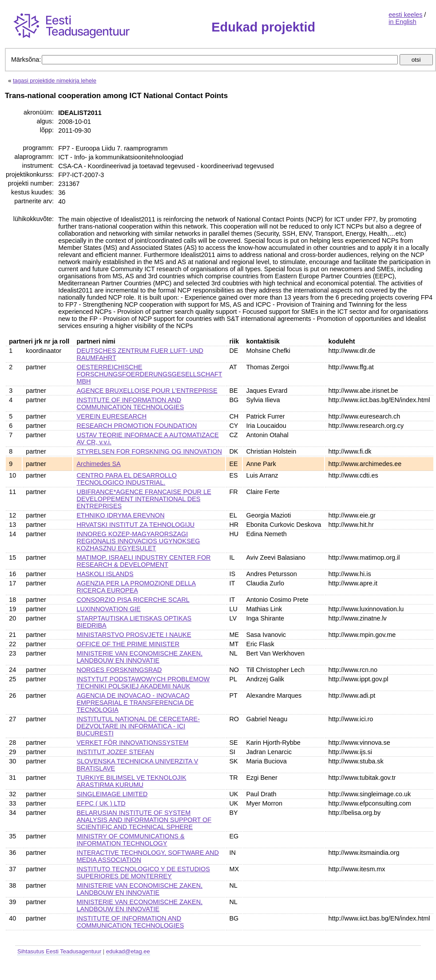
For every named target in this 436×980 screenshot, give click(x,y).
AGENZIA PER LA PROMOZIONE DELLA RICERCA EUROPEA (137, 587)
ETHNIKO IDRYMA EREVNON (121, 515)
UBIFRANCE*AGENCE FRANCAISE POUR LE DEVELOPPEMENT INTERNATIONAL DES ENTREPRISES (144, 499)
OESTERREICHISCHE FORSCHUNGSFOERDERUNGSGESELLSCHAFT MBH (150, 374)
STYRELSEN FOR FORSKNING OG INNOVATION (149, 451)
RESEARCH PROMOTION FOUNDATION (137, 426)
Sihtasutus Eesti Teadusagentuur (59, 951)
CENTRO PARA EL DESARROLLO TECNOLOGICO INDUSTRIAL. (127, 479)
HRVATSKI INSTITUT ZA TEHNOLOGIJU (136, 525)
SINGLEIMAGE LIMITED (112, 794)
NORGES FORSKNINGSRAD (119, 670)
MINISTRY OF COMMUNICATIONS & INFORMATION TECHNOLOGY (131, 840)
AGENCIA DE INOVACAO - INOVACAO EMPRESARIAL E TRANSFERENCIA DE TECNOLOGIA (135, 703)
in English (402, 22)
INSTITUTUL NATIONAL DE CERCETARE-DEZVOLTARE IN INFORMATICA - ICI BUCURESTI (138, 726)
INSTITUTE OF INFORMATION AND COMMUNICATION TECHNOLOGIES (131, 403)
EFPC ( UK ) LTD (101, 803)
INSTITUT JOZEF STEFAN (115, 752)
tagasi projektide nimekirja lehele (55, 81)
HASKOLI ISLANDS (105, 574)
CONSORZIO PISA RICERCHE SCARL (133, 600)
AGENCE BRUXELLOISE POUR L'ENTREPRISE (147, 391)
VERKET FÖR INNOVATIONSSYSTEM (133, 743)
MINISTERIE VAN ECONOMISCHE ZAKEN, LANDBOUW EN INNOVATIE (140, 657)
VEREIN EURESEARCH (112, 416)
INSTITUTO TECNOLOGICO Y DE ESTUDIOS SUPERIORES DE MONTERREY (143, 873)
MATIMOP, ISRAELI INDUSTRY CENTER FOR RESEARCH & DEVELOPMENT (144, 561)
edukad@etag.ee (128, 951)
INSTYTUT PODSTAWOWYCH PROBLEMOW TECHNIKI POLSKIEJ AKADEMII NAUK (143, 683)
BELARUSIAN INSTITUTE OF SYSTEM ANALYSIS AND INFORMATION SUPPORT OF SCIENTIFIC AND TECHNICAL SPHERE (144, 820)
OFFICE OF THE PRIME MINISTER (128, 644)
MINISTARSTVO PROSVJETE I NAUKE (134, 635)
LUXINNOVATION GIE (109, 609)
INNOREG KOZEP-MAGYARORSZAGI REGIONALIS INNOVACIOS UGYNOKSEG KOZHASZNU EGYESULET (139, 541)
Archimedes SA (99, 464)
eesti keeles (405, 15)
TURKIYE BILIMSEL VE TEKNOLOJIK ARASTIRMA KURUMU (132, 781)
